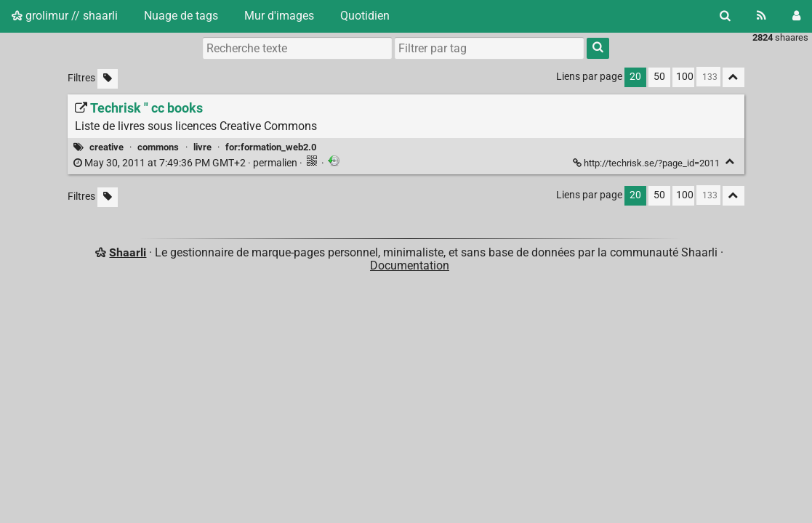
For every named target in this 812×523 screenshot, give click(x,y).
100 (685, 77)
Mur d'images (279, 16)
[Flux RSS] (761, 16)
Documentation (410, 265)
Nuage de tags (181, 16)
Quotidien (365, 16)
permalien (186, 163)
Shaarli (128, 252)
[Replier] (730, 162)
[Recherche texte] (297, 48)
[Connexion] (796, 16)
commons (158, 147)
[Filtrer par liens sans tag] (108, 79)
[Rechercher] (725, 16)
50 (659, 77)
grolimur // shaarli (65, 16)
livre (202, 147)
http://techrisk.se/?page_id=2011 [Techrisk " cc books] (647, 163)
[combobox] (489, 48)
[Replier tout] (733, 77)
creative (106, 147)
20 (635, 77)
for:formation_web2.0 (271, 147)
